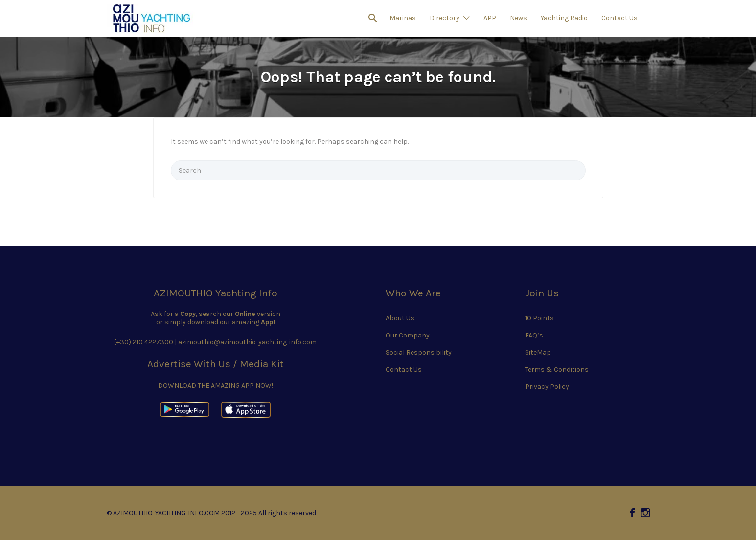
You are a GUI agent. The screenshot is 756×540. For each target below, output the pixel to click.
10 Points (539, 318)
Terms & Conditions (557, 370)
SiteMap (538, 352)
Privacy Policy (547, 387)
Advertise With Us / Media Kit (216, 364)
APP (490, 18)
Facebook (632, 513)
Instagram (645, 513)
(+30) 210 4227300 (144, 342)
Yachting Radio (564, 18)
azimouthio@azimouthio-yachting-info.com (247, 342)
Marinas (403, 18)
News (518, 18)
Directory (445, 18)
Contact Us (619, 18)
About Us (400, 318)
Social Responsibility (419, 352)
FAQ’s (534, 335)
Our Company (408, 335)
